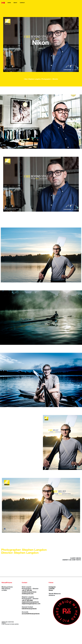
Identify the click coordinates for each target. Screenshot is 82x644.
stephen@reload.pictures (30, 602)
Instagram (52, 587)
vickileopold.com (28, 594)
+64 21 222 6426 (27, 600)
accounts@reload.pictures (31, 614)
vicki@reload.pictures (29, 592)
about (15, 3)
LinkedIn (52, 589)
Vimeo (51, 590)
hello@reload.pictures (29, 609)
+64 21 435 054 (27, 590)
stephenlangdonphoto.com (31, 604)
